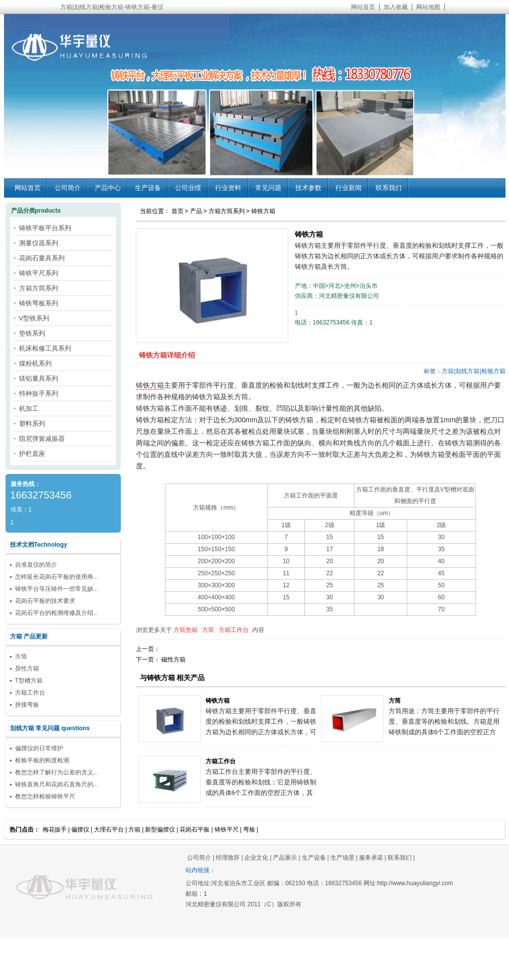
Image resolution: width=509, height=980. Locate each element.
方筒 (208, 630)
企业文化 (256, 858)
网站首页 (363, 7)
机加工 (29, 409)
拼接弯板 (27, 705)
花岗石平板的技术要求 (45, 601)
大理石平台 (109, 830)
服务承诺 (371, 858)
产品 (196, 211)
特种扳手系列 (39, 393)
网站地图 (428, 7)
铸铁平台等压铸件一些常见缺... (57, 589)
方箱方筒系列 (227, 211)
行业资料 (228, 188)
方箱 (134, 830)
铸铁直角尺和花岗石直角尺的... (57, 784)
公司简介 (68, 188)
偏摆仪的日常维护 (39, 748)
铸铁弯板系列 (39, 303)
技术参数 (308, 188)
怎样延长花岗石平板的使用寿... (57, 577)
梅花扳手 (55, 830)
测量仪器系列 (39, 243)
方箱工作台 (234, 630)
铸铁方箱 (263, 211)
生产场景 (343, 858)
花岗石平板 (195, 830)
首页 (178, 211)
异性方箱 (27, 669)
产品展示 (285, 858)
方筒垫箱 (186, 630)
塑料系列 (32, 424)
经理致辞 (228, 858)
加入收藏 (396, 7)
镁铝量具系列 (39, 378)
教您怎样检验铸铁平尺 (45, 796)
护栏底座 (32, 454)
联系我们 (389, 188)
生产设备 (148, 188)
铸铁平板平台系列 (45, 228)
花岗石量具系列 (42, 258)
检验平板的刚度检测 (42, 760)
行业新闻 (349, 188)
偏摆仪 (80, 830)
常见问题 (268, 188)
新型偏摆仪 (160, 830)
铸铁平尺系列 (39, 273)
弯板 (249, 830)
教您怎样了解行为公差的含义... (57, 772)
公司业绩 (188, 188)
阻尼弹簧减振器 (42, 439)
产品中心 (108, 188)
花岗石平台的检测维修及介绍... (57, 613)
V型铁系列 (34, 318)
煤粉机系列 (35, 363)
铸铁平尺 (227, 830)
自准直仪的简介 (36, 565)
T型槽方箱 (29, 681)
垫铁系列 (32, 333)
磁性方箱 (174, 660)
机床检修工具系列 (45, 348)
